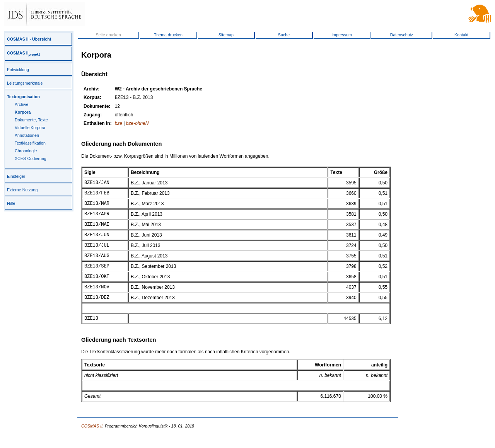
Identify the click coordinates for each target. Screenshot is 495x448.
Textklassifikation (30, 143)
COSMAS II (23, 53)
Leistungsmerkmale (25, 83)
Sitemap (226, 35)
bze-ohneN (137, 124)
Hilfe (11, 203)
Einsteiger (16, 176)
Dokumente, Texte (31, 120)
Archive (22, 104)
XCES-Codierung (31, 158)
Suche (284, 35)
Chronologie (26, 151)
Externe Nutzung (22, 190)
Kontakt (461, 35)
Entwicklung (18, 70)
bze (119, 124)
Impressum (342, 35)
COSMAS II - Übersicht (29, 39)
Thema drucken (168, 35)
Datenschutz (402, 35)
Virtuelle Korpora (30, 128)
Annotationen (27, 135)
